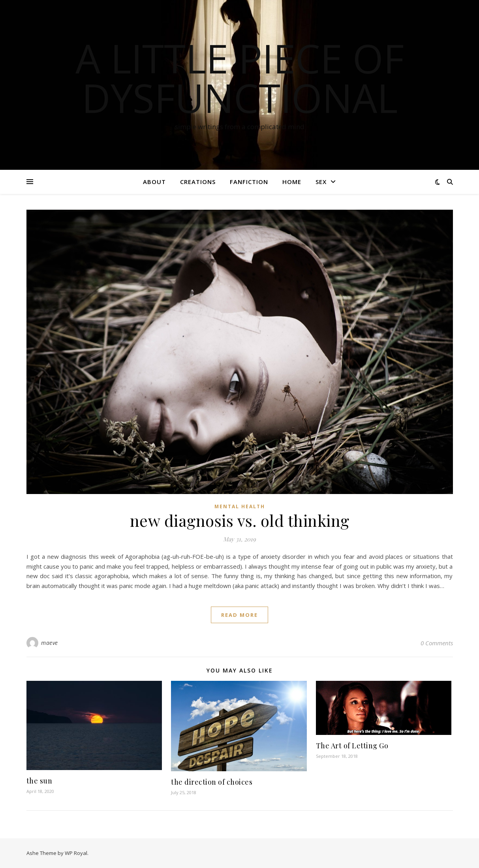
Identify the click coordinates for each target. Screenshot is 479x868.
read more (239, 615)
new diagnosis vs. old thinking (240, 520)
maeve (50, 643)
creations (198, 182)
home (292, 182)
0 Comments (437, 643)
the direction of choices (212, 782)
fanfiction (249, 182)
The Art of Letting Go (352, 746)
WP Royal (76, 853)
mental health (240, 506)
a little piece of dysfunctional (240, 78)
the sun (39, 781)
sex (321, 182)
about (154, 182)
